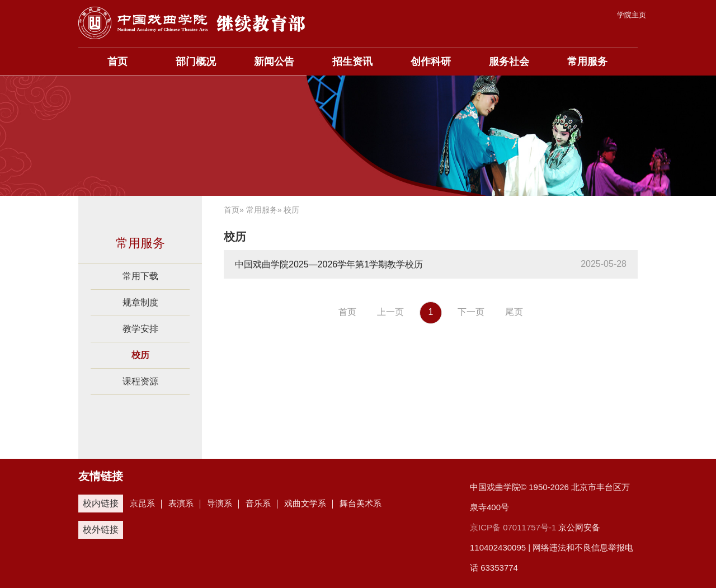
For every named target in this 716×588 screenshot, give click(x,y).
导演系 (220, 503)
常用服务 (587, 62)
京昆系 (142, 503)
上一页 (390, 312)
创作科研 (431, 62)
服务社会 (509, 62)
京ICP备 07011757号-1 (513, 527)
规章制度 (140, 302)
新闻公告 (274, 62)
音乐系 (258, 503)
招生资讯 (352, 62)
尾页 (514, 312)
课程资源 (140, 381)
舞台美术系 (361, 503)
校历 (140, 355)
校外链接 (101, 530)
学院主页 (632, 15)
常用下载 (140, 276)
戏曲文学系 (305, 503)
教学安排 (140, 329)
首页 (117, 62)
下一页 (471, 312)
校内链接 (101, 503)
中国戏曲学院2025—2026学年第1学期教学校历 (329, 264)
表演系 (181, 503)
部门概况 (196, 62)
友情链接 (101, 476)
